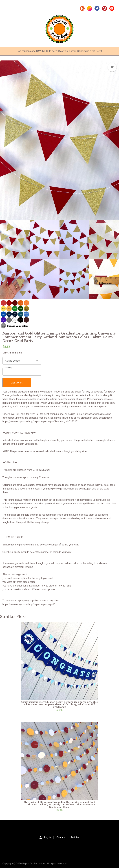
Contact (61, 837)
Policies (75, 837)
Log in (47, 837)
